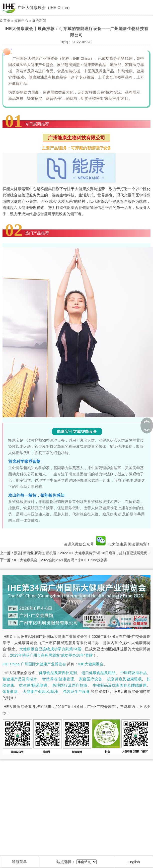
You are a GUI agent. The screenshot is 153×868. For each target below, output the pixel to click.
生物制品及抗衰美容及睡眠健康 (120, 685)
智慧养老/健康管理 (58, 679)
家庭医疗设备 (91, 679)
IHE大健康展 (111, 544)
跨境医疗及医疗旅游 (70, 685)
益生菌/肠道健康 (33, 685)
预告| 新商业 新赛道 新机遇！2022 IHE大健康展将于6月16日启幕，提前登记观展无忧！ (82, 553)
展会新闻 (39, 21)
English (134, 862)
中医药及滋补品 (134, 673)
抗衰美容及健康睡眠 (124, 679)
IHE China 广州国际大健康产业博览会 (34, 664)
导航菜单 (19, 862)
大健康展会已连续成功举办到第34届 (50, 649)
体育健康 (10, 691)
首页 (7, 21)
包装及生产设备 (76, 691)
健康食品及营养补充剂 (58, 673)
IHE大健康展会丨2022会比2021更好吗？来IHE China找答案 (61, 560)
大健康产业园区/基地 (40, 691)
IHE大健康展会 (91, 664)
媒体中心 (21, 21)
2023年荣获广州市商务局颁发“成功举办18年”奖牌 (51, 655)
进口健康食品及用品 (98, 673)
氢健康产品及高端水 (20, 679)
